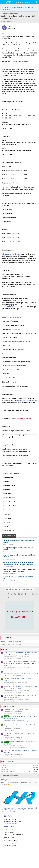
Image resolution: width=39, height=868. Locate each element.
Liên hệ (3, 783)
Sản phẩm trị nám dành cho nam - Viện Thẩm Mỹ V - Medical (19, 541)
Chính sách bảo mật (25, 783)
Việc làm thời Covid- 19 (10, 841)
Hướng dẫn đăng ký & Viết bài (12, 822)
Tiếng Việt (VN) (6, 780)
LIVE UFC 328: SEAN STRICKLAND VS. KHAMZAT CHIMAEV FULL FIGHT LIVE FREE (19, 571)
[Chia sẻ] (34, 34)
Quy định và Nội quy (13, 783)
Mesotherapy (8, 672)
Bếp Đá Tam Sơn (33, 771)
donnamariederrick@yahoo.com (19, 341)
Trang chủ (4, 784)
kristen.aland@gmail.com (11, 254)
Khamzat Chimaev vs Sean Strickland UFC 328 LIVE (18, 578)
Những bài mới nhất (8, 706)
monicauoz (7, 552)
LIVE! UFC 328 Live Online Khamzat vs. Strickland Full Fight (19, 556)
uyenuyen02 (7, 566)
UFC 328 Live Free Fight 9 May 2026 (16, 710)
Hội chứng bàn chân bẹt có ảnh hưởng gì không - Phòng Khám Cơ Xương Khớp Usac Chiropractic (18, 563)
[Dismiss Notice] (36, 7)
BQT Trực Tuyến (7, 638)
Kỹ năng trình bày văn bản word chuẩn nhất (16, 722)
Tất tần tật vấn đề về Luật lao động (14, 675)
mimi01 (6, 545)
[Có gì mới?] (33, 2)
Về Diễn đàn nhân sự (10, 819)
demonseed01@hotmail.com (26, 400)
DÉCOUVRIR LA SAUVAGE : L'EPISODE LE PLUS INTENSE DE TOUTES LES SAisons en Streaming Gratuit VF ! (21, 663)
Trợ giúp (35, 783)
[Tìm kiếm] (37, 2)
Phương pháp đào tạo (10, 845)
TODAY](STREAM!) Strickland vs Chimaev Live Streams (18, 549)
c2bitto (4, 21)
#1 (36, 33)
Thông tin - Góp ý (9, 832)
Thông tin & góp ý (9, 684)
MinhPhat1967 (10, 641)
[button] (3, 2)
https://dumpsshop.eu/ (21, 61)
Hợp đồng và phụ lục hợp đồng (13, 659)
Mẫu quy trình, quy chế (10, 824)
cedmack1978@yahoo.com (11, 307)
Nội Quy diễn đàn (9, 830)
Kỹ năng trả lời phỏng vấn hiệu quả (14, 843)
